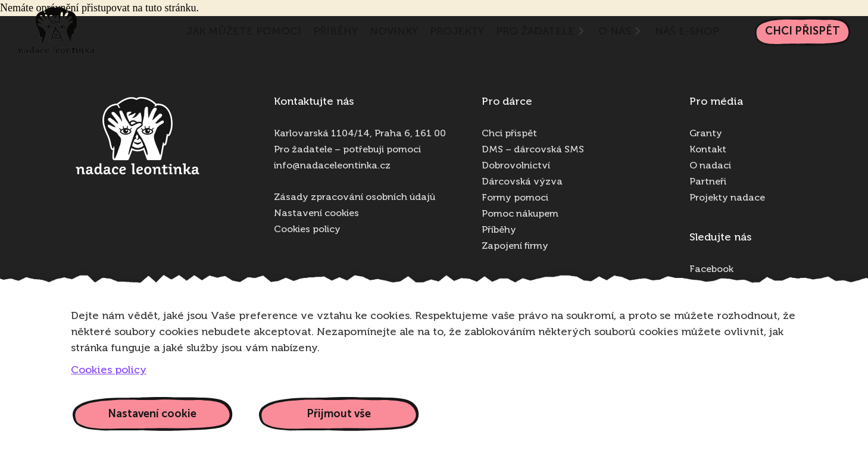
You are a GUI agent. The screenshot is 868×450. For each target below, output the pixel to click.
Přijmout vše (339, 414)
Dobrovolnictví (516, 166)
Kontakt (708, 150)
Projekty (457, 31)
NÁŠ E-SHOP (687, 31)
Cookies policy (307, 230)
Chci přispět (803, 31)
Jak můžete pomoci (244, 31)
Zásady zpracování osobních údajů (355, 198)
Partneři (708, 182)
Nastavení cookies (316, 214)
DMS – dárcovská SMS (533, 150)
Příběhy (335, 31)
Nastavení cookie (152, 414)
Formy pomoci (515, 198)
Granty (706, 134)
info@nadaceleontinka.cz (332, 166)
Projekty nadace (727, 198)
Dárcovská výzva (522, 182)
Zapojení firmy (515, 246)
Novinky (394, 31)
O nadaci (710, 166)
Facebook (711, 270)
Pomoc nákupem (520, 214)
